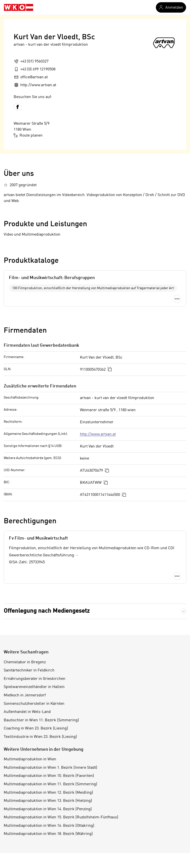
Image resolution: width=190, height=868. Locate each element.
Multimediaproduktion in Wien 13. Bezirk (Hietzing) (48, 801)
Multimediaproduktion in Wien (30, 759)
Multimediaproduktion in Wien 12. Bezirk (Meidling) (48, 793)
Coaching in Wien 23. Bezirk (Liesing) (36, 728)
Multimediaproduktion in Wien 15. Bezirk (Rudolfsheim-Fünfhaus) (61, 817)
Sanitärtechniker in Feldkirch (29, 670)
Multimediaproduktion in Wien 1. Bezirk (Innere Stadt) (50, 768)
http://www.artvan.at (98, 434)
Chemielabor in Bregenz (25, 662)
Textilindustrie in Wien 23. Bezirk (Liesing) (40, 737)
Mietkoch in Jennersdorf (25, 695)
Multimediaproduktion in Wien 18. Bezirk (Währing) (48, 834)
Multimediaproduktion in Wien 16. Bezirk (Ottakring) (49, 826)
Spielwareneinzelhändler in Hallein (34, 687)
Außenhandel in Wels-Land (27, 712)
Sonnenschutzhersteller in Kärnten (34, 704)
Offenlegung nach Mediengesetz (47, 611)
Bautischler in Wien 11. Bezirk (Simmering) (41, 720)
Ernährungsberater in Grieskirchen (35, 679)
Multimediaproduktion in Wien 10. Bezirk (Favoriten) (49, 776)
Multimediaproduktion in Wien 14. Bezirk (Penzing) (48, 809)
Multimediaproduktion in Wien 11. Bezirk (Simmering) (50, 784)
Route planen (28, 135)
